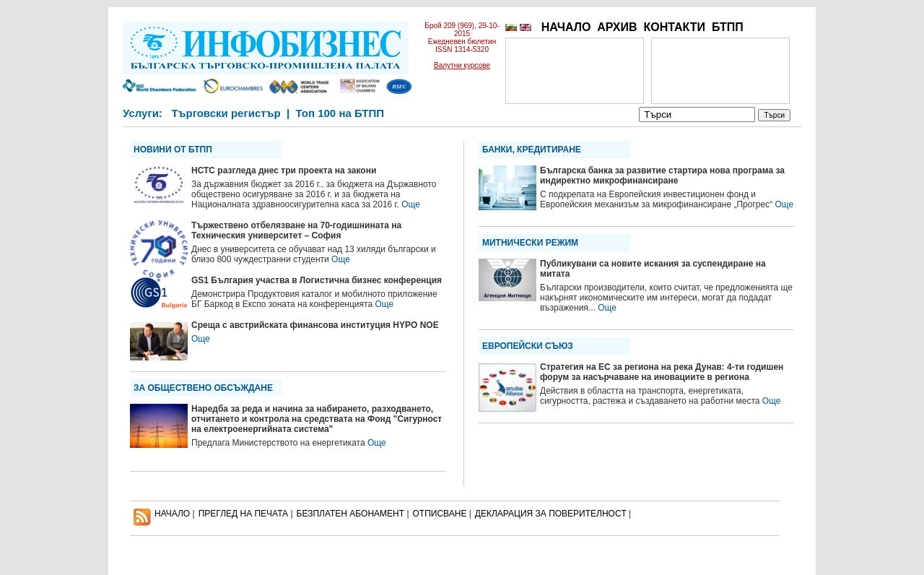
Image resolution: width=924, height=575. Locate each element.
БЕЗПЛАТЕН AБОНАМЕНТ (351, 514)
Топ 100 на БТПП (340, 113)
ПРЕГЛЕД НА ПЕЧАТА (243, 514)
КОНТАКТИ (674, 27)
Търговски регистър (226, 113)
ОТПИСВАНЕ (440, 514)
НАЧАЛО (566, 27)
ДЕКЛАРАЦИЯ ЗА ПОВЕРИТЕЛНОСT (551, 514)
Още (411, 204)
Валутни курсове (462, 65)
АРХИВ (617, 27)
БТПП (728, 27)
